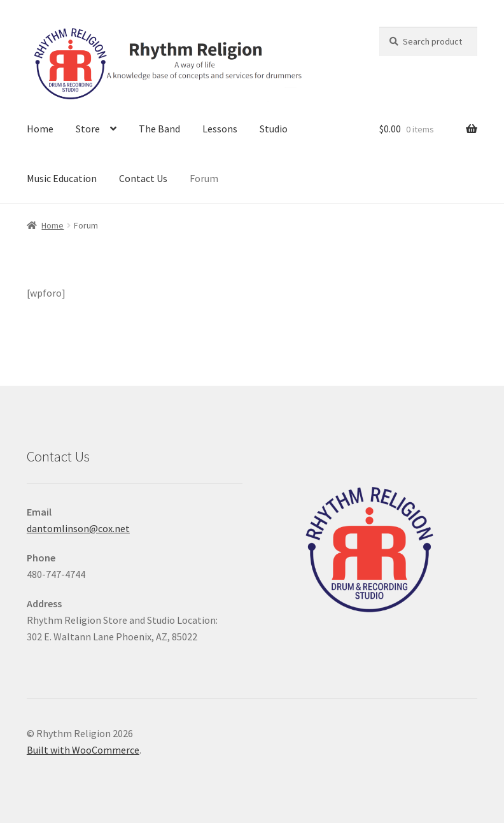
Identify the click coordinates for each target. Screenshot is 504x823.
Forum (204, 178)
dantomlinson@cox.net (78, 528)
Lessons (220, 129)
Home (40, 129)
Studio (274, 129)
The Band (159, 129)
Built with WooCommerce (83, 750)
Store (88, 129)
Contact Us (143, 178)
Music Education (62, 178)
